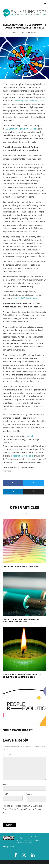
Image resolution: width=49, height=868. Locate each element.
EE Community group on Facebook (22, 129)
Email (5, 798)
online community (29, 467)
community (9, 462)
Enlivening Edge (11, 467)
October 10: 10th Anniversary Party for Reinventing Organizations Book (22, 676)
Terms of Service (34, 813)
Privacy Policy (16, 813)
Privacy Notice (8, 851)
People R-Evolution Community (18, 730)
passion (8, 472)
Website (29, 798)
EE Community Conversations (30, 462)
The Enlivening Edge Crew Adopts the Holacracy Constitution (21, 621)
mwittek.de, (31, 436)
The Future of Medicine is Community (20, 566)
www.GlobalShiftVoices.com (25, 298)
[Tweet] (34, 483)
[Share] (13, 483)
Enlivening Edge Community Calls (29, 101)
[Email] (34, 492)
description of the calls (23, 456)
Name (5, 788)
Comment (7, 755)
